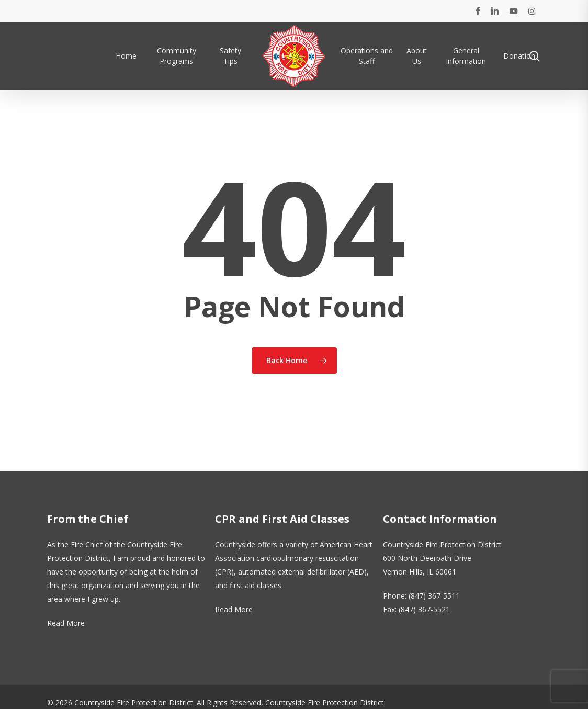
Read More (66, 623)
